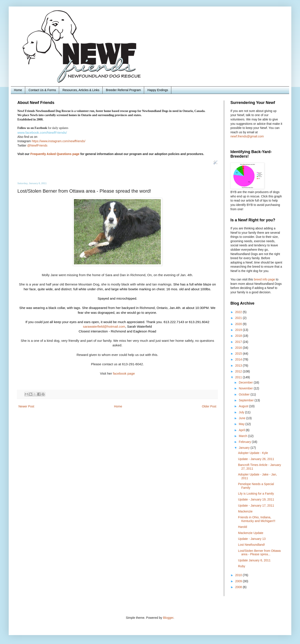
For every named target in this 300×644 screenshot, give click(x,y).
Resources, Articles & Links (81, 90)
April (242, 430)
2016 (239, 348)
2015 (239, 354)
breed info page (265, 279)
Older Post (209, 406)
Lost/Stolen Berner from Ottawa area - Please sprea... (259, 553)
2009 (239, 581)
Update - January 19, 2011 (256, 499)
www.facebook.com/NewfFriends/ (42, 133)
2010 (239, 575)
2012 (239, 371)
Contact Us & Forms (42, 90)
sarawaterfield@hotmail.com (104, 326)
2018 (239, 336)
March (243, 436)
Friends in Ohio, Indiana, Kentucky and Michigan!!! (257, 519)
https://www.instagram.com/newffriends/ (58, 141)
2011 (239, 377)
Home (18, 90)
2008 (239, 587)
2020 (239, 324)
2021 (239, 318)
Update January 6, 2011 (254, 560)
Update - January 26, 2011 (256, 459)
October (245, 394)
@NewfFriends (37, 145)
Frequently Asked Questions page (55, 154)
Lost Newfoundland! (252, 545)
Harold (242, 527)
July (242, 412)
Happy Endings (158, 90)
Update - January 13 (252, 539)
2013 (239, 365)
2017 (239, 342)
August (244, 406)
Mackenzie (245, 511)
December (246, 382)
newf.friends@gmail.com (247, 136)
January (245, 448)
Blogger (168, 618)
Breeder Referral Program (123, 90)
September (247, 400)
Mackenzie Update (251, 533)
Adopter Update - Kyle (253, 453)
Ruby (242, 566)
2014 (239, 359)
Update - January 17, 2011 (256, 506)
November (246, 388)
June (242, 418)
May (242, 424)
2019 (239, 330)
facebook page (124, 373)
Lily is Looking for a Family (256, 494)
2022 (239, 312)
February (245, 442)
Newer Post (26, 406)
